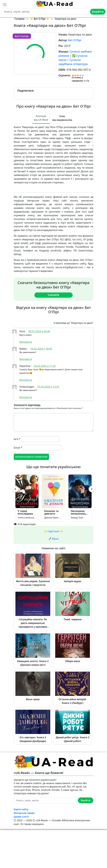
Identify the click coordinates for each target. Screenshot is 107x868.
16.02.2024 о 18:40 (41, 349)
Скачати (53, 295)
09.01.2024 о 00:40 (39, 331)
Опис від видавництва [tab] (62, 118)
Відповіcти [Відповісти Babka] (26, 359)
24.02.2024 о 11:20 (45, 366)
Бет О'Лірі (75, 40)
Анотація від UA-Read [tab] (41, 118)
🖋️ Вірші (54, 539)
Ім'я (17, 439)
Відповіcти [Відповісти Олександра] (26, 397)
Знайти (98, 12)
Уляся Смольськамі (27, 518)
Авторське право (24, 813)
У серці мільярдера (25, 512)
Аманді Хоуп (77, 518)
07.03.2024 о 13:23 (48, 387)
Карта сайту (21, 809)
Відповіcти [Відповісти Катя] (26, 342)
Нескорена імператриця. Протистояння (80, 512)
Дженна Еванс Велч (54, 518)
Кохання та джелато (51, 512)
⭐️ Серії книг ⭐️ (54, 531)
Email (18, 448)
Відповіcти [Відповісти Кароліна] (26, 380)
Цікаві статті (21, 817)
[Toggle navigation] (5, 5)
